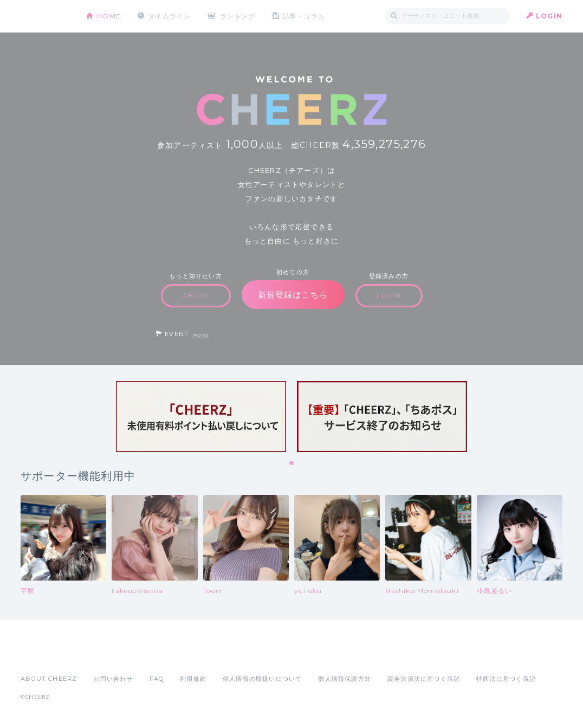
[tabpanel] (201, 417)
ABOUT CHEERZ (49, 679)
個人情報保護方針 (345, 679)
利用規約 (193, 679)
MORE (201, 335)
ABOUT (196, 296)
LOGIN (549, 16)
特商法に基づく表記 (506, 679)
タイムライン (169, 16)
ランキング (238, 16)
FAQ (157, 679)
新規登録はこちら (293, 295)
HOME (109, 16)
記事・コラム (304, 16)
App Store (46, 655)
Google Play (103, 655)
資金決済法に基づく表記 (424, 679)
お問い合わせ (113, 679)
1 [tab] (292, 463)
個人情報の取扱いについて (262, 679)
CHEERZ (45, 17)
